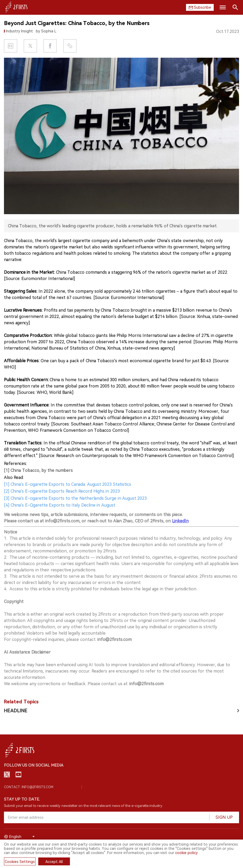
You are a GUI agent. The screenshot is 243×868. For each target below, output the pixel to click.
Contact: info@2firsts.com (29, 787)
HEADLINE (16, 711)
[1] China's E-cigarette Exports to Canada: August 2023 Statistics (68, 484)
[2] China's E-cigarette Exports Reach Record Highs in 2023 (62, 491)
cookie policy (186, 853)
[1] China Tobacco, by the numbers (38, 470)
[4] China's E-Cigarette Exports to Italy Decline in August (60, 505)
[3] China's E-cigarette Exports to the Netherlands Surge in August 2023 (75, 498)
